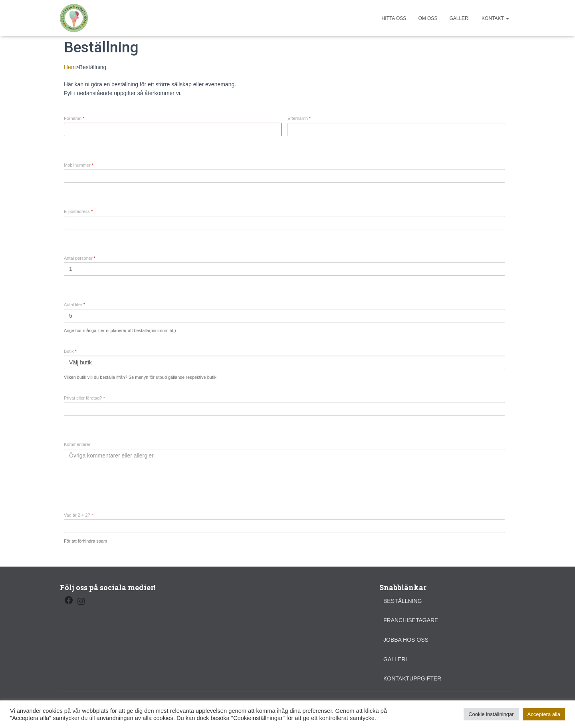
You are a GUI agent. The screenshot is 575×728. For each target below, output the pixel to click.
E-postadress (78, 212)
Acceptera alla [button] (544, 714)
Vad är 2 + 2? (78, 515)
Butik (70, 351)
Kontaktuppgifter (412, 678)
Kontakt (495, 18)
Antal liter (74, 305)
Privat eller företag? (84, 398)
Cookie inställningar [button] (491, 714)
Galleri (459, 18)
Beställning (402, 601)
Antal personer (80, 258)
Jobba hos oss (406, 640)
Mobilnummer (79, 165)
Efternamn (299, 118)
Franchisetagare (411, 620)
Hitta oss (394, 18)
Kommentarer (77, 445)
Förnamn (74, 118)
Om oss (428, 18)
